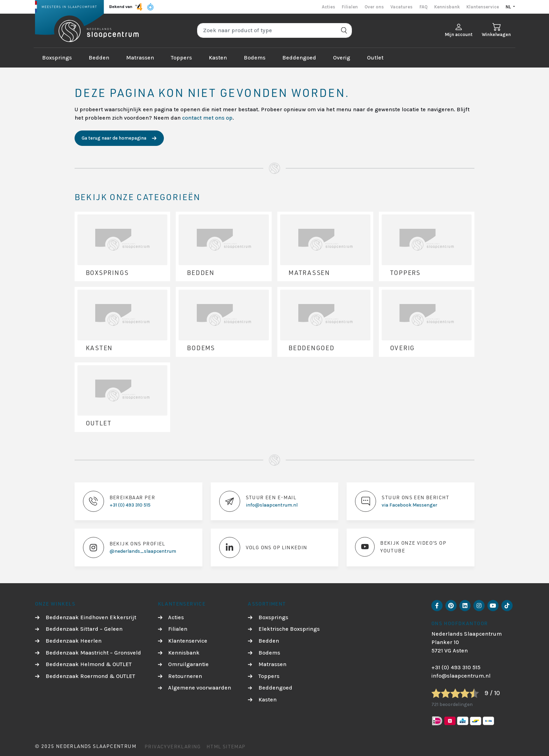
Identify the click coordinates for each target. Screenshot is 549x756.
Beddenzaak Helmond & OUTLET (89, 664)
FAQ (423, 7)
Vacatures (401, 7)
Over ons (374, 7)
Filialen (350, 7)
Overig (342, 58)
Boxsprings (57, 58)
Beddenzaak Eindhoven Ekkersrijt (91, 617)
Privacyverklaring (173, 746)
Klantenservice (483, 7)
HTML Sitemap (226, 746)
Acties (328, 7)
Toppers (181, 58)
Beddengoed (299, 58)
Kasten (218, 58)
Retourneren (185, 676)
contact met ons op (207, 118)
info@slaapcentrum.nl (461, 676)
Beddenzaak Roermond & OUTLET (90, 676)
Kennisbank (447, 7)
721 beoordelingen (452, 704)
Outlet (375, 58)
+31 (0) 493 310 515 (456, 667)
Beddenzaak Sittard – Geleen (84, 629)
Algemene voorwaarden (200, 688)
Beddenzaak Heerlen (74, 641)
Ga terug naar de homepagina (114, 138)
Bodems (255, 58)
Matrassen (140, 58)
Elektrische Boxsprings (289, 629)
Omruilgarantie (188, 664)
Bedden (99, 58)
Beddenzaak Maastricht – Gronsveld (93, 653)
